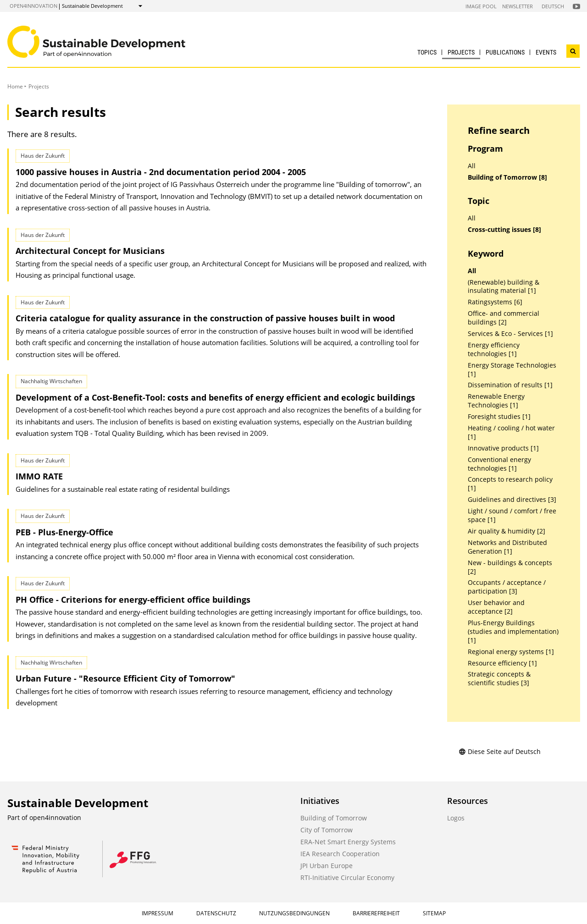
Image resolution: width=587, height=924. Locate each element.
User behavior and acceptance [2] (496, 607)
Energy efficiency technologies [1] (494, 349)
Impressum (158, 913)
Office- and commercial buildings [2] (504, 318)
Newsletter (518, 6)
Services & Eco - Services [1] (510, 334)
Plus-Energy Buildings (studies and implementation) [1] (513, 632)
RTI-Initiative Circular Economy (347, 877)
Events (546, 52)
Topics (427, 52)
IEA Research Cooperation (340, 854)
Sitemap (434, 913)
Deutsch (553, 6)
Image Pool (481, 6)
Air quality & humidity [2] (507, 531)
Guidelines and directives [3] (512, 500)
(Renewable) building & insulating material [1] (504, 287)
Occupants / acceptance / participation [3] (507, 587)
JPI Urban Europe (327, 866)
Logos (456, 818)
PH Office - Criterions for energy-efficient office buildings (133, 599)
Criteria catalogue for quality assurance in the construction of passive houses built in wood (205, 318)
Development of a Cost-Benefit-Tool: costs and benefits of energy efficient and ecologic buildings (215, 397)
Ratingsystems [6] (495, 302)
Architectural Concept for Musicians (90, 251)
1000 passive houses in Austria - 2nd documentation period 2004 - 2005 (161, 172)
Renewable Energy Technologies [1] (496, 401)
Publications (505, 52)
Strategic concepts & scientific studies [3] (499, 679)
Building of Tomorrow (334, 818)
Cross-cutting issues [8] (504, 230)
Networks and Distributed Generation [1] (507, 547)
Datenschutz (216, 913)
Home (15, 86)
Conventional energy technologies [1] (499, 464)
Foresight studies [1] (499, 417)
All (472, 166)
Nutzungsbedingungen (294, 913)
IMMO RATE (39, 476)
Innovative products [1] (503, 448)
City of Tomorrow (327, 830)
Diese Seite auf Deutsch (500, 751)
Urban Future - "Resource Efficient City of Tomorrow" (125, 678)
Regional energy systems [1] (511, 652)
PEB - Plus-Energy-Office (64, 532)
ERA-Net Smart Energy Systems (348, 842)
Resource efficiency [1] (502, 663)
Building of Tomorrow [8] (507, 177)
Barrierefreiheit (376, 913)
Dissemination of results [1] (510, 385)
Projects (461, 52)
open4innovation (33, 6)
